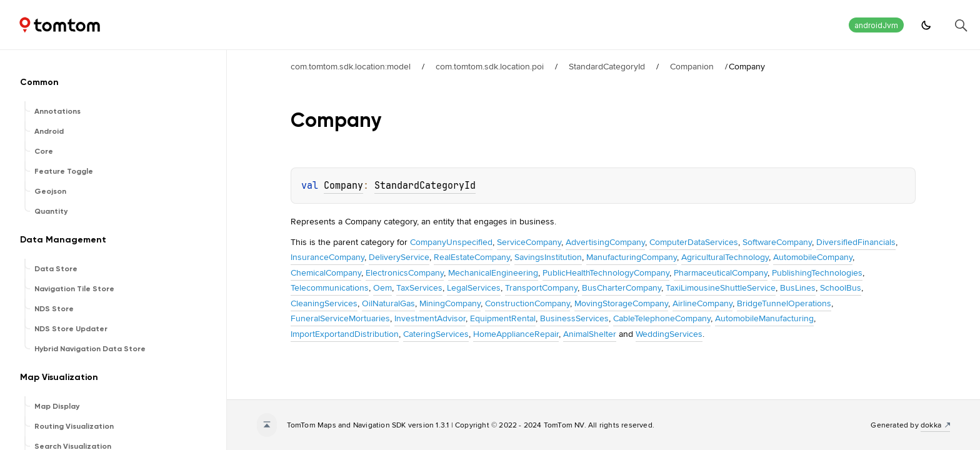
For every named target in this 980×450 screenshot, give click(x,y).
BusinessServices (574, 318)
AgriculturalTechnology (725, 257)
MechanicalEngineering (493, 272)
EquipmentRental (503, 318)
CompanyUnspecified (451, 242)
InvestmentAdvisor (430, 318)
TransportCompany (541, 287)
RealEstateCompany (472, 257)
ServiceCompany (529, 242)
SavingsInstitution (548, 257)
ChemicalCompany (326, 272)
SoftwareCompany (777, 242)
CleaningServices (324, 303)
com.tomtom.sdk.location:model (351, 66)
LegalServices (474, 287)
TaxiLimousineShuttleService (721, 287)
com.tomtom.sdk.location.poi (490, 66)
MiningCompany (450, 303)
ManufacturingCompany (632, 257)
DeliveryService (399, 257)
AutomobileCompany (813, 257)
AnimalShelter (590, 334)
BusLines (798, 287)
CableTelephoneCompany (662, 318)
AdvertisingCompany (605, 242)
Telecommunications (330, 287)
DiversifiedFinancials (856, 242)
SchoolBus (841, 287)
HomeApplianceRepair (516, 334)
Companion (692, 66)
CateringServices (436, 334)
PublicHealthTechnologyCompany (606, 272)
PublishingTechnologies (817, 272)
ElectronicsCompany (405, 272)
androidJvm (876, 25)
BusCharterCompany (622, 287)
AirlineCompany (702, 303)
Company (343, 186)
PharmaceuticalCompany (721, 272)
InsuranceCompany (327, 257)
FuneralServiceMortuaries (340, 318)
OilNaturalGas (388, 303)
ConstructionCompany (527, 303)
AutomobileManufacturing (764, 318)
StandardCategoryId (607, 66)
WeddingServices (669, 334)
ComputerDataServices (694, 242)
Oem (382, 287)
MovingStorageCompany (621, 303)
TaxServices (419, 287)
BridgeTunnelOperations (784, 303)
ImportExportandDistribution (345, 334)
